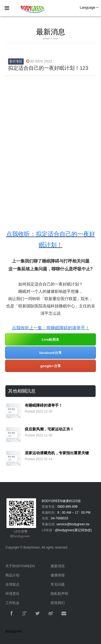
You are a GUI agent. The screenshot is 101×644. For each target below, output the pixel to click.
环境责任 (12, 594)
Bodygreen (14, 631)
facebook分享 (50, 353)
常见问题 (58, 584)
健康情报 (58, 575)
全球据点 (12, 584)
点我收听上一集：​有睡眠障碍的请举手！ (51, 328)
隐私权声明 (59, 594)
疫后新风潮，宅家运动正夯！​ (49, 429)
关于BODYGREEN (20, 566)
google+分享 (50, 366)
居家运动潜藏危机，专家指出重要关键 (57, 453)
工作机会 (12, 603)
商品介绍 (12, 575)
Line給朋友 (51, 339)
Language (89, 7)
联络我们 (58, 603)
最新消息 (58, 566)
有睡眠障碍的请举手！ (44, 405)
